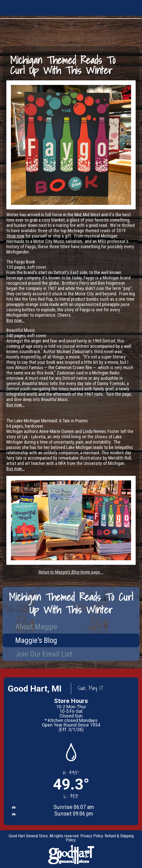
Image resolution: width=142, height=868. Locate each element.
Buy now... (15, 320)
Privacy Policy (92, 836)
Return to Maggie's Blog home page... (71, 572)
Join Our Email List (44, 654)
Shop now (15, 236)
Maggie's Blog (36, 640)
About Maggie (36, 627)
